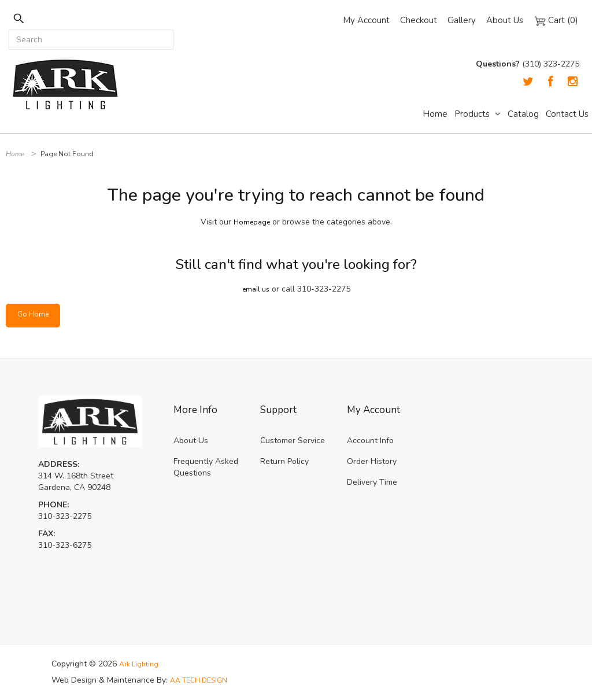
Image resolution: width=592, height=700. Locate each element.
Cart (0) (556, 20)
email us (256, 289)
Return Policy (284, 461)
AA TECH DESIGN (203, 680)
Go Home (34, 315)
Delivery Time (372, 482)
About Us (505, 20)
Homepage (252, 222)
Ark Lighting (141, 664)
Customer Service (293, 441)
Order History (372, 461)
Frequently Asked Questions (206, 467)
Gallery (462, 20)
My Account (366, 20)
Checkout (419, 20)
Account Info (370, 441)
